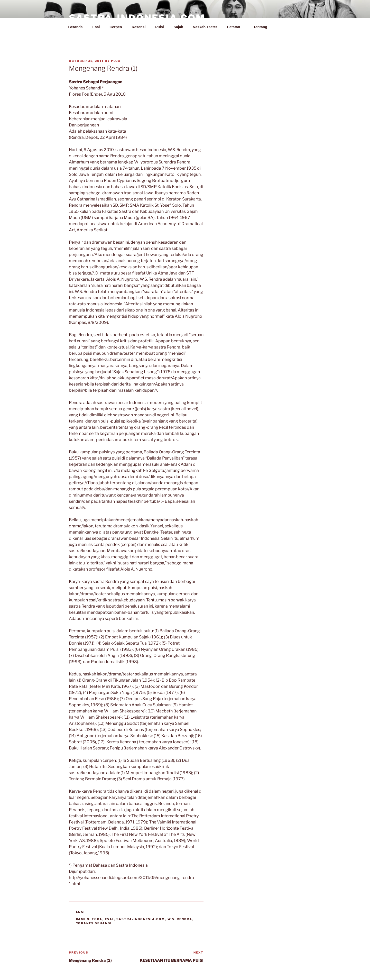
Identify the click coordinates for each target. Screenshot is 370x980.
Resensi (139, 27)
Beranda (76, 27)
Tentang (263, 27)
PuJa (116, 61)
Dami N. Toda (89, 919)
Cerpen (116, 27)
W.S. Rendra (180, 919)
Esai (96, 27)
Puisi (159, 27)
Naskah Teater (205, 27)
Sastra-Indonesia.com (141, 919)
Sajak (178, 27)
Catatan (236, 27)
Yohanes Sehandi (94, 923)
